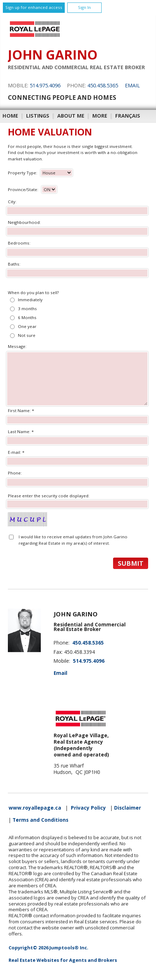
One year (27, 326)
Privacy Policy (88, 808)
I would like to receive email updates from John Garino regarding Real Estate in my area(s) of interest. (73, 540)
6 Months (27, 317)
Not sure (27, 335)
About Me (71, 116)
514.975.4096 (45, 85)
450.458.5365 (103, 85)
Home (10, 116)
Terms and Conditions (40, 820)
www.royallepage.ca (35, 808)
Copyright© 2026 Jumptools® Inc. (48, 948)
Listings (38, 116)
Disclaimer (128, 808)
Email (132, 85)
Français (128, 116)
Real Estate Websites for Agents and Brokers (63, 960)
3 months (27, 309)
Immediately (30, 300)
